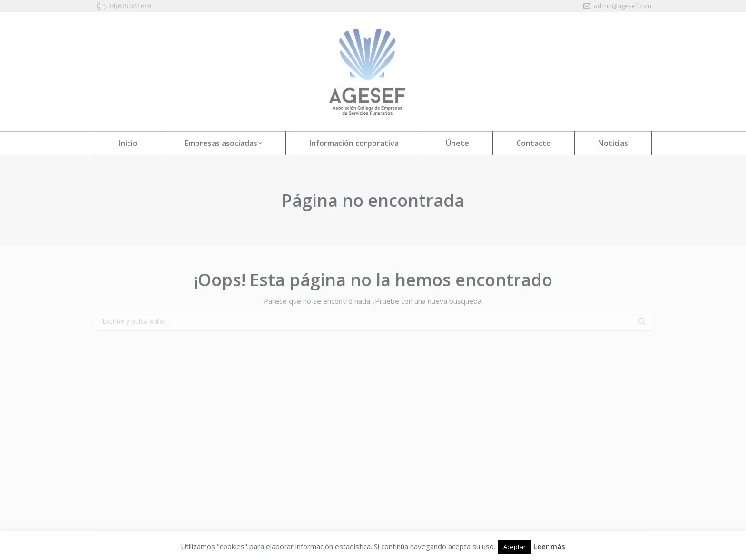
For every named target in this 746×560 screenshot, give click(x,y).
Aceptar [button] (515, 547)
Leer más (549, 546)
